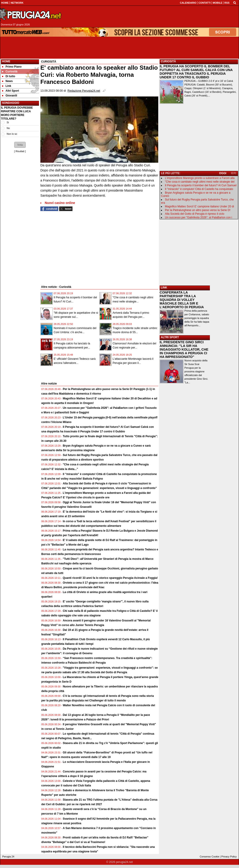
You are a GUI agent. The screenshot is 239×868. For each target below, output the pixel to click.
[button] (20, 145)
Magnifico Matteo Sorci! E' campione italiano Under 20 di (199, 206)
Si (8, 122)
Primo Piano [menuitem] (12, 67)
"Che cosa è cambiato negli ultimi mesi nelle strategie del (200, 182)
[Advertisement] (152, 16)
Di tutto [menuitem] (9, 76)
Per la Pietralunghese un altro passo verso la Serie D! (198, 210)
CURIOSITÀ (168, 61)
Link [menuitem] (7, 86)
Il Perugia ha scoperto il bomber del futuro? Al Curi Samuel (201, 185)
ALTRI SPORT (170, 337)
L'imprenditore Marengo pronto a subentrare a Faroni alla (200, 178)
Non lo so (12, 134)
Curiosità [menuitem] (10, 71)
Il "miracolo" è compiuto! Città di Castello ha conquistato (199, 189)
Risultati (20, 151)
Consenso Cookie (210, 857)
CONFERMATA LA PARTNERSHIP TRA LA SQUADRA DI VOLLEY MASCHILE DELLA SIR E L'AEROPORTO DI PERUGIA (182, 300)
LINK (164, 288)
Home (6, 61)
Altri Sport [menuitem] (11, 91)
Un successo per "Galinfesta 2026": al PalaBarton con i (199, 217)
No (8, 128)
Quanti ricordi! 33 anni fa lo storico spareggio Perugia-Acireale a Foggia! (110, 578)
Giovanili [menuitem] (10, 96)
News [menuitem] (7, 81)
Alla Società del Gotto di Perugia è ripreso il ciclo (195, 214)
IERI (234, 173)
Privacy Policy (229, 857)
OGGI (223, 173)
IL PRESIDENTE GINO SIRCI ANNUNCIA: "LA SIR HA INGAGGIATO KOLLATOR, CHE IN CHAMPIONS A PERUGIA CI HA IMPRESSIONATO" (184, 349)
